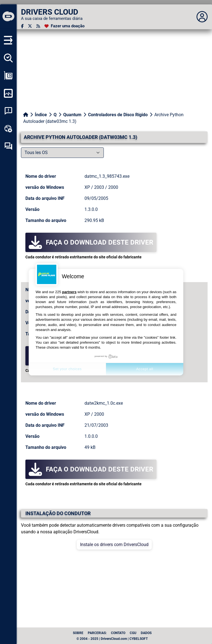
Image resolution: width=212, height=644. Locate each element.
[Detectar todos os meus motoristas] (8, 58)
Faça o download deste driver (91, 242)
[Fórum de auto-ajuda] (8, 146)
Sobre (78, 633)
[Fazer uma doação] (64, 26)
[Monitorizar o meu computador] (8, 93)
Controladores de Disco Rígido (118, 115)
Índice (41, 115)
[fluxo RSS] (38, 26)
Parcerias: (97, 633)
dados (146, 633)
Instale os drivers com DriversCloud (114, 544)
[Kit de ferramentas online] (8, 129)
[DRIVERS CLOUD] (8, 17)
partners (69, 292)
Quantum (72, 115)
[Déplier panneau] (202, 17)
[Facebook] (22, 26)
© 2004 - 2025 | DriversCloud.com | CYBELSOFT (112, 639)
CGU (133, 633)
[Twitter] (30, 26)
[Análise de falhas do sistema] (8, 111)
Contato (118, 633)
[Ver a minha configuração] (8, 76)
